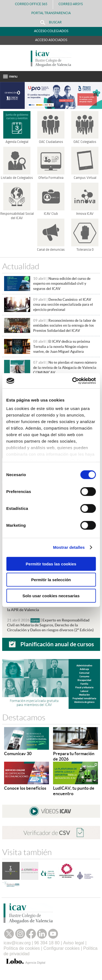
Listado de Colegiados (17, 178)
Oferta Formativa (51, 178)
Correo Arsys (73, 4)
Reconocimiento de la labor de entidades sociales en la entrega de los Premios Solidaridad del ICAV (65, 326)
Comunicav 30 (18, 754)
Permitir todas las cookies (51, 564)
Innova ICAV (85, 214)
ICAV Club (51, 214)
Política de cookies (22, 948)
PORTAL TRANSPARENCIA (51, 13)
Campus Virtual (85, 178)
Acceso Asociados (51, 40)
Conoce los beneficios (25, 788)
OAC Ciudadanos (51, 142)
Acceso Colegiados (51, 31)
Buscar (51, 22)
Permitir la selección (51, 580)
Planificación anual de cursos (57, 644)
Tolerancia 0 (85, 250)
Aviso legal (74, 943)
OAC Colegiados (85, 142)
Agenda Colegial (17, 142)
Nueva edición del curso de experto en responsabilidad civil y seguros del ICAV (62, 284)
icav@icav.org (17, 943)
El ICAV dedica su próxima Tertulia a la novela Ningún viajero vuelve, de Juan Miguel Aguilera (62, 347)
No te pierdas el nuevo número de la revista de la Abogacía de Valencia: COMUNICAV (65, 367)
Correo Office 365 (31, 4)
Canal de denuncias (51, 250)
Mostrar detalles (69, 547)
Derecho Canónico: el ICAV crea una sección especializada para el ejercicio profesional (63, 305)
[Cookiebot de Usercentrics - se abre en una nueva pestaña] (73, 381)
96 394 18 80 (47, 943)
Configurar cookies (62, 948)
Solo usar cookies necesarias (51, 595)
